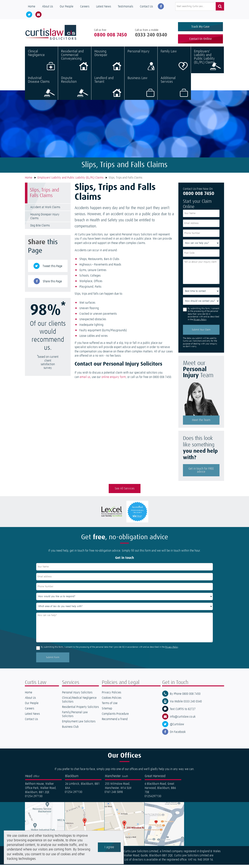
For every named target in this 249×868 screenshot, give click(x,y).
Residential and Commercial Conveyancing (75, 63)
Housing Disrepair (108, 63)
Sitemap (107, 712)
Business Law (141, 90)
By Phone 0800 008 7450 (185, 697)
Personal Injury (141, 63)
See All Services (125, 492)
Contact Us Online (200, 40)
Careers (85, 6)
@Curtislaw (177, 728)
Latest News (104, 6)
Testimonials (125, 6)
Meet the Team (201, 423)
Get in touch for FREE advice (201, 473)
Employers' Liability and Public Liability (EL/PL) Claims (207, 63)
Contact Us (146, 6)
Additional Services (174, 90)
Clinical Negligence (41, 63)
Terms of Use (110, 706)
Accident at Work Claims (45, 210)
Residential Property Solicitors (80, 710)
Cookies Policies (112, 701)
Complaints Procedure (115, 717)
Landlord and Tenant (108, 90)
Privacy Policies (111, 696)
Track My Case (200, 27)
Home (32, 6)
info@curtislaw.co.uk (183, 720)
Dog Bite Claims (40, 229)
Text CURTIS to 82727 (183, 712)
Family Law (174, 63)
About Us (47, 6)
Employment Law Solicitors (79, 725)
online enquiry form (114, 380)
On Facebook (178, 735)
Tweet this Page (52, 269)
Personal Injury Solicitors (77, 696)
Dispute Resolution (75, 90)
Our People (67, 6)
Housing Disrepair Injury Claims (45, 220)
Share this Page (52, 285)
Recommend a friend (115, 722)
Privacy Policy (200, 323)
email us (85, 380)
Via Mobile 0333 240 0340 (186, 705)
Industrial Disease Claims (41, 90)
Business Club (70, 730)
